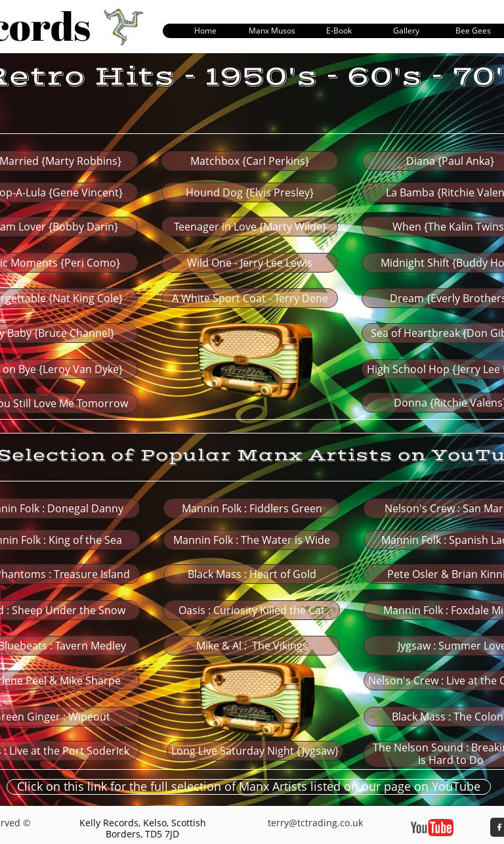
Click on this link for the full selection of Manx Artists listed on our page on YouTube (249, 786)
